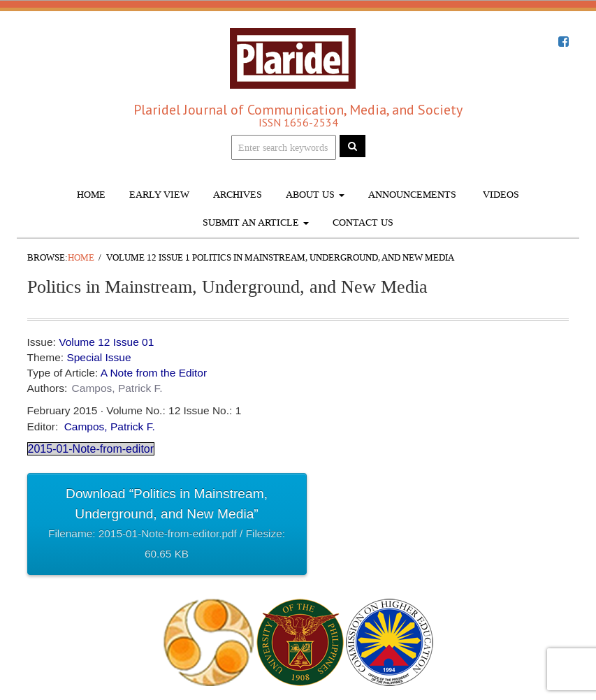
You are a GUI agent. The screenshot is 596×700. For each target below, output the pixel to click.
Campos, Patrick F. (117, 388)
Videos (500, 195)
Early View (159, 195)
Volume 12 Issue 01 (106, 342)
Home (91, 195)
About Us (315, 195)
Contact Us (363, 223)
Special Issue (99, 357)
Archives (238, 195)
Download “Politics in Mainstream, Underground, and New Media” (167, 525)
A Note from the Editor (154, 373)
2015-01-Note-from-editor (91, 449)
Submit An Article (256, 223)
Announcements (412, 195)
